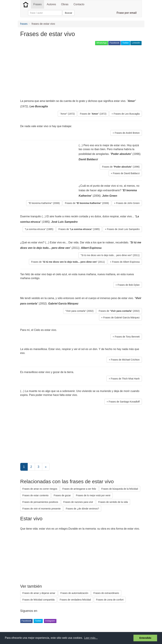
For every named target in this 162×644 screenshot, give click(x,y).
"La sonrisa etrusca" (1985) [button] (39, 229)
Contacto (79, 4)
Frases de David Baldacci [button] (126, 173)
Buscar (69, 13)
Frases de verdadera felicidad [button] (75, 600)
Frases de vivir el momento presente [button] (42, 509)
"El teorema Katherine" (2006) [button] (44, 203)
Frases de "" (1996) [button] (121, 167)
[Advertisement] (82, 72)
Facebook (114, 43)
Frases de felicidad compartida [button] (39, 600)
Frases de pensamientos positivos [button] (40, 502)
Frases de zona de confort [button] (110, 600)
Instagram (50, 621)
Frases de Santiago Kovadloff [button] (124, 402)
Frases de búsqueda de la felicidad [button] (120, 489)
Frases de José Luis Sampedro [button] (123, 229)
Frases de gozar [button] (62, 495)
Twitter (126, 43)
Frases (38, 4)
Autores (51, 4)
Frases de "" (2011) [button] (68, 262)
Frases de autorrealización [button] (74, 593)
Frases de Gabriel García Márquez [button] (121, 318)
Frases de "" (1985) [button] (79, 229)
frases (24, 24)
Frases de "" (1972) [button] (93, 114)
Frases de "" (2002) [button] (119, 311)
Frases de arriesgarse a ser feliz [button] (79, 489)
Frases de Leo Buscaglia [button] (127, 114)
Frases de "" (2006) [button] (87, 203)
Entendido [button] (145, 638)
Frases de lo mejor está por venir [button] (93, 495)
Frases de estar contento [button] (36, 495)
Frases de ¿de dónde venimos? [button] (82, 509)
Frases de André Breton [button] (127, 133)
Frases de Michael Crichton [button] (125, 360)
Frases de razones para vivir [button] (78, 502)
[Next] (46, 467)
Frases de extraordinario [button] (106, 593)
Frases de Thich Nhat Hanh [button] (125, 379)
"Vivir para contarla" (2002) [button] (79, 311)
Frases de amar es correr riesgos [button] (40, 489)
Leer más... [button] (91, 638)
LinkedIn (136, 43)
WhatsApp (102, 43)
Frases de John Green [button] (128, 203)
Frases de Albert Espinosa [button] (126, 262)
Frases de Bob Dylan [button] (129, 285)
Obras (65, 4)
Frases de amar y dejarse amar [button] (39, 593)
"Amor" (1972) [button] (67, 114)
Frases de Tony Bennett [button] (127, 337)
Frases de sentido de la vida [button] (113, 502)
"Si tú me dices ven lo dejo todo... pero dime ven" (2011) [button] (110, 255)
